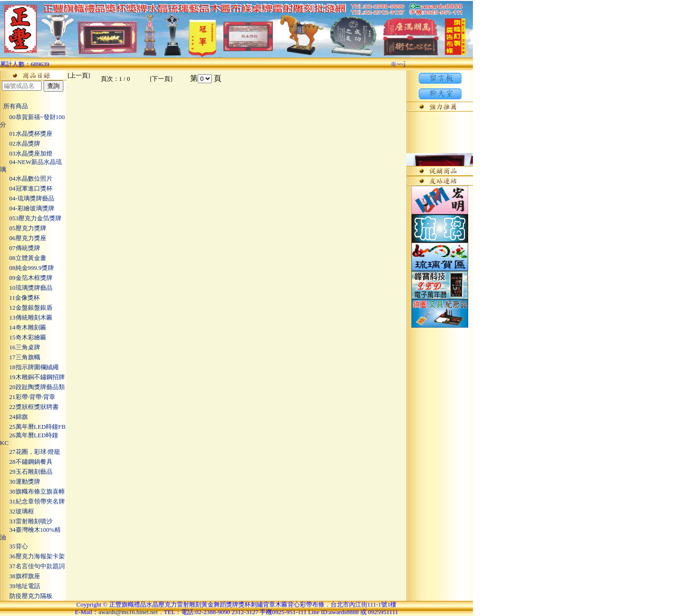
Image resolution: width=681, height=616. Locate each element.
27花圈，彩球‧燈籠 (30, 452)
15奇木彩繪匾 (23, 337)
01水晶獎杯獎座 (26, 134)
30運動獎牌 (20, 482)
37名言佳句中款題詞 (32, 566)
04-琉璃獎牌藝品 (27, 198)
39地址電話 (20, 586)
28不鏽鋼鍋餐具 (26, 462)
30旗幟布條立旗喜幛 (32, 491)
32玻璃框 (17, 511)
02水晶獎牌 (20, 143)
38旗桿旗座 (20, 576)
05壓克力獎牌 (23, 228)
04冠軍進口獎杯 (26, 188)
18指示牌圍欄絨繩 (29, 367)
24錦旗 (14, 417)
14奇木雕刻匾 (23, 327)
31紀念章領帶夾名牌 (32, 501)
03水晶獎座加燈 (26, 153)
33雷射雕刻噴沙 (26, 521)
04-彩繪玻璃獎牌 (27, 208)
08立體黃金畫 (23, 258)
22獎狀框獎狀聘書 (29, 407)
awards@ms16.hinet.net (128, 612)
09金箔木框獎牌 (26, 278)
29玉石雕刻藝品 (26, 472)
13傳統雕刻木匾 (26, 317)
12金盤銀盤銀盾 (26, 308)
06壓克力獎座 (23, 238)
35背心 (14, 546)
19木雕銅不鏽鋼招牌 (32, 377)
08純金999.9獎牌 (27, 268)
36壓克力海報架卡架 (32, 556)
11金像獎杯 (20, 298)
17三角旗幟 (20, 357)
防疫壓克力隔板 (26, 596)
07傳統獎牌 (20, 248)
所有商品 (14, 106)
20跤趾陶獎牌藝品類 (32, 387)
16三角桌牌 (20, 347)
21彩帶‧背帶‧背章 (28, 397)
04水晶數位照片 (26, 178)
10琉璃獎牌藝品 (26, 288)
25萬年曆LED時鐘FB (33, 427)
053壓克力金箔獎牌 (31, 218)
